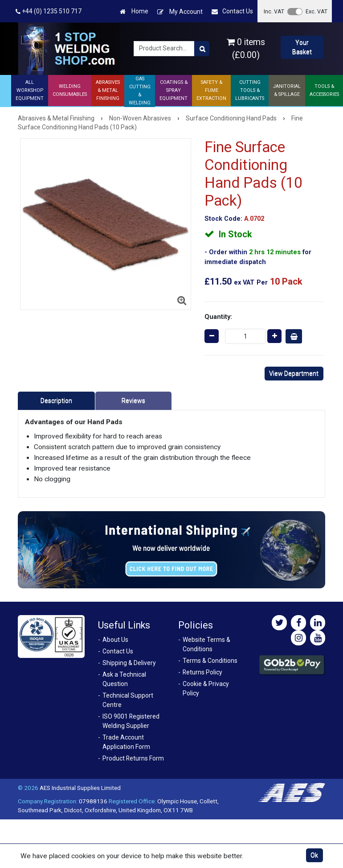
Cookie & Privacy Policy (206, 688)
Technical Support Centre (128, 700)
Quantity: (218, 317)
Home (134, 11)
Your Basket (302, 47)
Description (56, 401)
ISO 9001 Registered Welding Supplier (131, 721)
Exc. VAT (316, 11)
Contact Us (232, 11)
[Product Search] (202, 49)
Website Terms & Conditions (206, 644)
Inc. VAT (274, 11)
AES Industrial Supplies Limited (80, 788)
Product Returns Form (133, 758)
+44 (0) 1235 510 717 (49, 11)
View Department (294, 373)
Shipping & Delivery (129, 663)
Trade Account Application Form (126, 742)
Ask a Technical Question (124, 679)
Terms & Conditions (210, 661)
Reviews (133, 401)
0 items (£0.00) (246, 49)
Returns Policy (202, 672)
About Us (115, 640)
